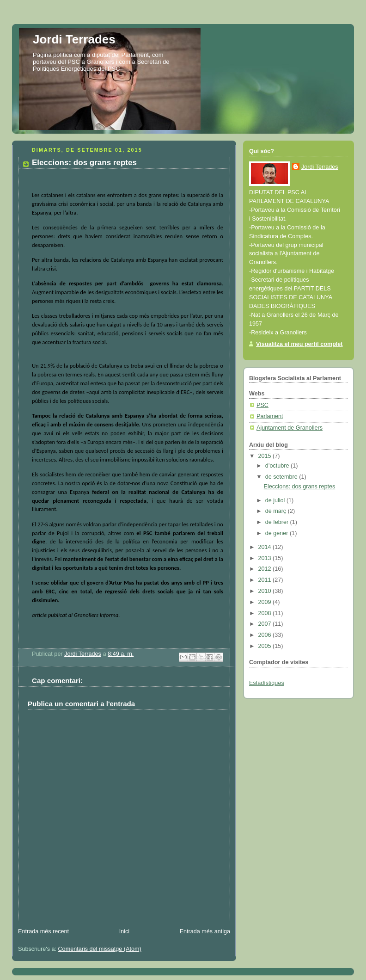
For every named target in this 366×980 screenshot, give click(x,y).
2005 (266, 646)
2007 (266, 624)
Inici (124, 931)
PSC (262, 405)
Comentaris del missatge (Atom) (100, 949)
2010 (266, 591)
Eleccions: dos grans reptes (300, 487)
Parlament (270, 416)
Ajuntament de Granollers (290, 428)
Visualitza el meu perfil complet (299, 344)
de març (277, 511)
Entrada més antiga (205, 931)
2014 (266, 547)
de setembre (282, 477)
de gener (278, 533)
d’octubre (278, 466)
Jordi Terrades (74, 39)
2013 (266, 558)
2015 (266, 456)
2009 (266, 602)
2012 (266, 569)
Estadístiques (267, 683)
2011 (266, 580)
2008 (266, 613)
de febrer (278, 522)
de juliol (276, 500)
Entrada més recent (43, 931)
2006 (266, 635)
